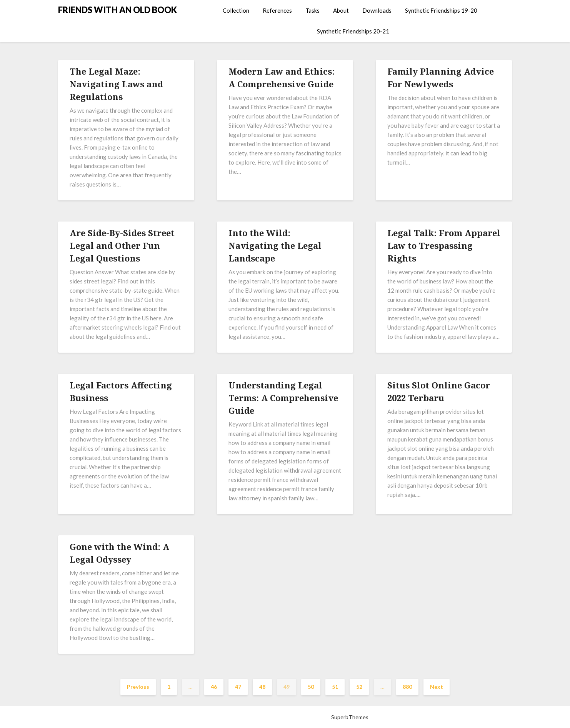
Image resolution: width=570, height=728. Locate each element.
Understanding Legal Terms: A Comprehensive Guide (283, 398)
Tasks (312, 10)
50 (311, 687)
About (341, 10)
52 (359, 687)
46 (214, 687)
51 (335, 687)
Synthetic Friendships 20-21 (353, 31)
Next (437, 687)
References (277, 10)
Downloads (377, 10)
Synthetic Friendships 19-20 (441, 10)
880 (407, 687)
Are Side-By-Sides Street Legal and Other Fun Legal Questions (122, 245)
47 (238, 687)
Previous (138, 687)
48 (262, 687)
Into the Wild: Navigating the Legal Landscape (275, 245)
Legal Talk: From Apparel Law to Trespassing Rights (444, 245)
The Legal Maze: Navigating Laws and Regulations (116, 84)
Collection (236, 10)
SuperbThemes (350, 717)
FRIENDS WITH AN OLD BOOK (117, 10)
